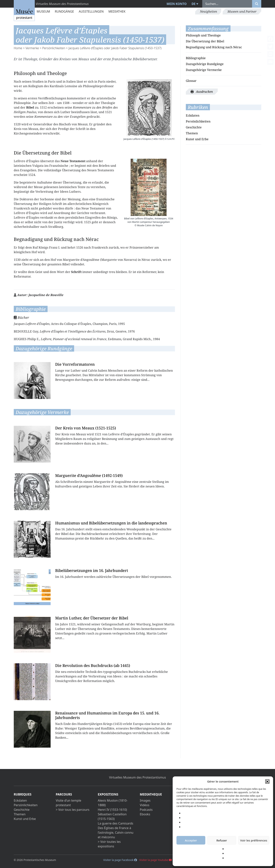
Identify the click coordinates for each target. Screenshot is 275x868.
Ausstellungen (91, 11)
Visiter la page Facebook (120, 860)
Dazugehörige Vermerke (204, 70)
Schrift (81, 129)
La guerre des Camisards (116, 823)
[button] (267, 781)
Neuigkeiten (209, 11)
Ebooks (145, 814)
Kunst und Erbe (197, 139)
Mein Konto (177, 4)
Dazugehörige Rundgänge (205, 64)
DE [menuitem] (194, 4)
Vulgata (38, 166)
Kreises (65, 59)
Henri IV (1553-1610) (112, 810)
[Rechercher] (257, 4)
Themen (192, 133)
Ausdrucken (202, 92)
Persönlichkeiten (54, 48)
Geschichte (194, 127)
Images (145, 800)
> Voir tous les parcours (73, 810)
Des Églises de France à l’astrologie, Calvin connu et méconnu (116, 833)
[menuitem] (194, 4)
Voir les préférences (254, 840)
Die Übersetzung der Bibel (205, 41)
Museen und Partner (242, 11)
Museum (43, 11)
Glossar (191, 81)
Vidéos (145, 805)
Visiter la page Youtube (156, 860)
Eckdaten (193, 115)
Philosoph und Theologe (203, 35)
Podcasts (146, 810)
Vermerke (32, 48)
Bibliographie (196, 58)
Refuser (222, 840)
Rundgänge (64, 11)
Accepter (191, 840)
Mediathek (117, 11)
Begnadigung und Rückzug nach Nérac (214, 47)
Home (18, 48)
